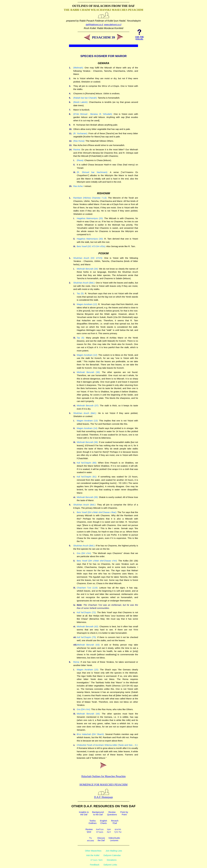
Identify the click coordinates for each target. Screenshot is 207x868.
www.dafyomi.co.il (113, 24)
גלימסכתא (90, 839)
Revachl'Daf (115, 822)
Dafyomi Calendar (112, 855)
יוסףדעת (109, 831)
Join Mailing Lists (114, 851)
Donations (112, 860)
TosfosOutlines (93, 822)
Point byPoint (124, 813)
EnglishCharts (103, 822)
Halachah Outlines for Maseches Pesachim (103, 776)
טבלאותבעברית (100, 831)
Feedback (95, 865)
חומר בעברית (97, 860)
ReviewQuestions (112, 813)
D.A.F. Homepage (104, 796)
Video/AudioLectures (114, 839)
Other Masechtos (93, 851)
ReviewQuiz (89, 831)
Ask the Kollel (93, 855)
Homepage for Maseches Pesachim (103, 785)
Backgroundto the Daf (98, 813)
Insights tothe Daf (84, 813)
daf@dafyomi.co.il (94, 24)
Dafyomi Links (110, 865)
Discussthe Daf (101, 839)
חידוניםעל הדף (118, 831)
